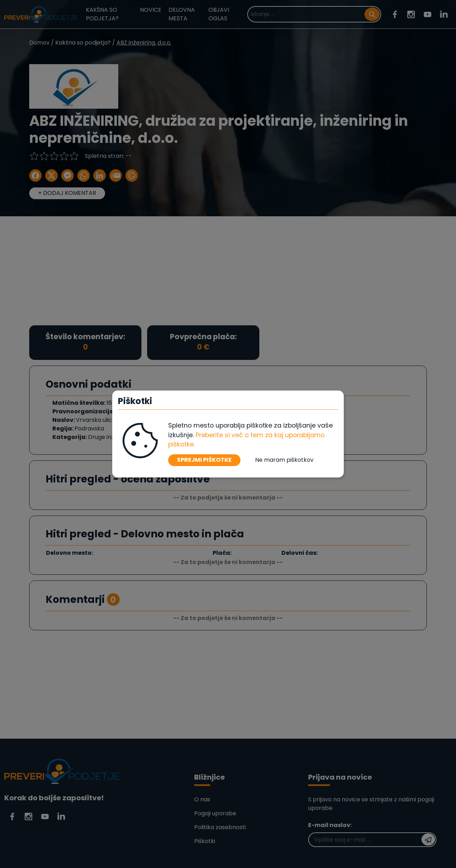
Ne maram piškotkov (284, 460)
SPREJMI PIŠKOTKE (204, 460)
